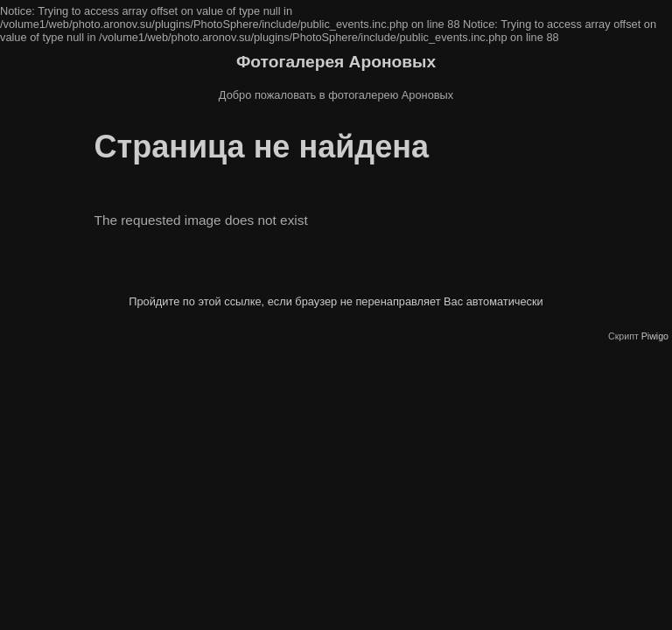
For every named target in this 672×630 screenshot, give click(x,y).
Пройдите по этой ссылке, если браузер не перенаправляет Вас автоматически (336, 301)
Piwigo (655, 336)
